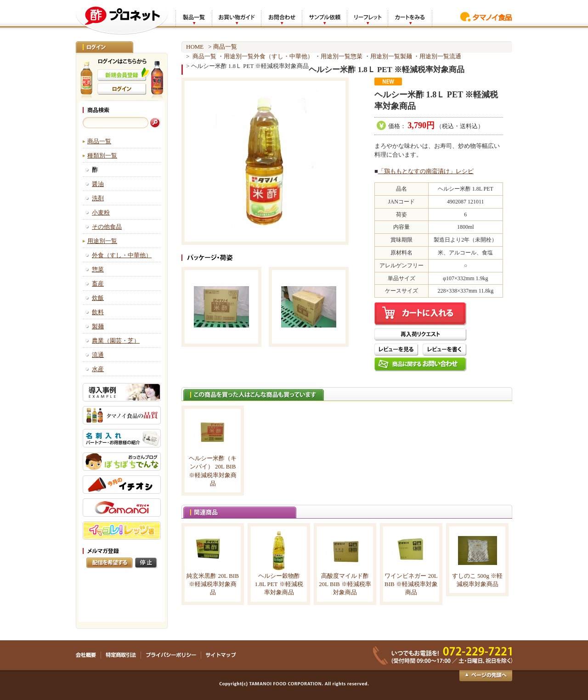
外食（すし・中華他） (122, 255)
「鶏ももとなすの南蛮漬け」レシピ (426, 171)
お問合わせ (281, 18)
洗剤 (98, 198)
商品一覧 (99, 141)
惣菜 (98, 269)
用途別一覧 (102, 241)
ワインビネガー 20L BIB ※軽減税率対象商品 (411, 584)
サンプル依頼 (324, 18)
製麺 (98, 326)
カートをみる (410, 18)
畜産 (98, 284)
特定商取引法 (121, 655)
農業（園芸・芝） (116, 341)
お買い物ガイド (236, 18)
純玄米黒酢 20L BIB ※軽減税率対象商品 (213, 584)
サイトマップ (221, 655)
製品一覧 (194, 18)
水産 (98, 369)
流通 (98, 355)
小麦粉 (101, 212)
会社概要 (88, 655)
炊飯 (98, 298)
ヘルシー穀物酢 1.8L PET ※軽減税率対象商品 (279, 584)
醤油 (98, 184)
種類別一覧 (102, 155)
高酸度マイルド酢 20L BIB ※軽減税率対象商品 (345, 584)
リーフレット (367, 18)
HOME (195, 47)
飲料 (98, 312)
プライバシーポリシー (171, 655)
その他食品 (107, 227)
